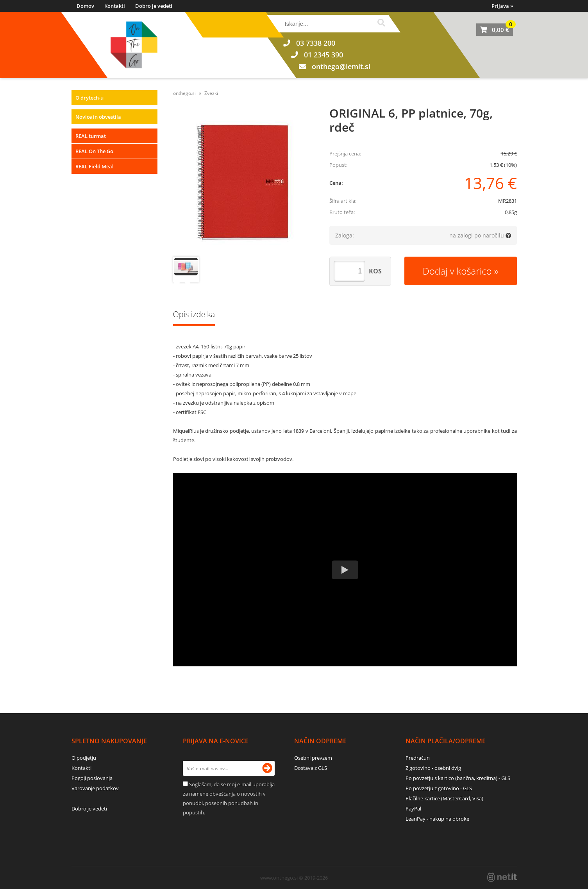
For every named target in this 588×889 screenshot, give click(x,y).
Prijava (502, 6)
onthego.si (184, 93)
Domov (85, 6)
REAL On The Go (94, 151)
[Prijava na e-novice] (267, 768)
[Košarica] (495, 30)
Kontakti (115, 6)
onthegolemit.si (341, 66)
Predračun (418, 758)
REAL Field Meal (95, 166)
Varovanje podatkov (95, 788)
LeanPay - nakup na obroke (437, 819)
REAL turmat (91, 136)
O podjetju (84, 758)
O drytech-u (89, 98)
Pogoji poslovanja (92, 778)
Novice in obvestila (98, 117)
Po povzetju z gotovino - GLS (439, 788)
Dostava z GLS (311, 768)
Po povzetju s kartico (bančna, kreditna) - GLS (458, 778)
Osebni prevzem (313, 758)
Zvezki (211, 93)
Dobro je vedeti (154, 6)
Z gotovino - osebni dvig (433, 768)
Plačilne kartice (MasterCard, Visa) (444, 798)
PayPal (413, 809)
